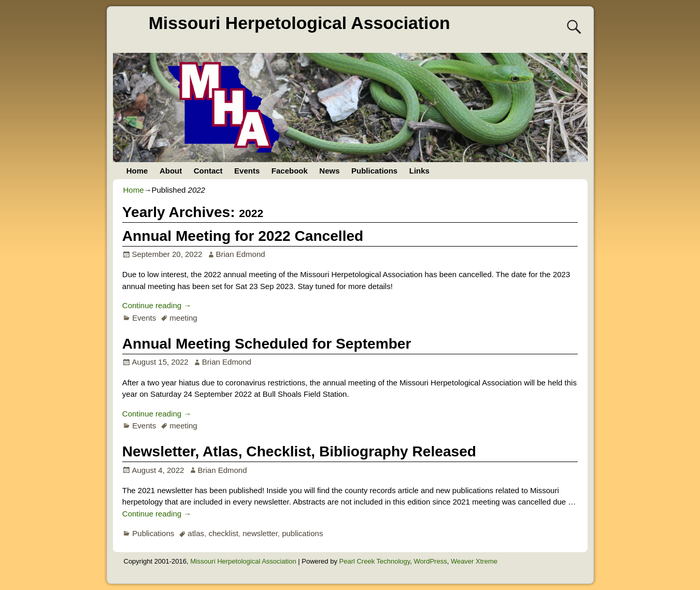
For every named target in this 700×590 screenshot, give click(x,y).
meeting (183, 318)
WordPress (431, 561)
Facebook (290, 171)
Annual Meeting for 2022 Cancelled (243, 236)
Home (137, 171)
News (329, 171)
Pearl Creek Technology (375, 561)
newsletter (260, 533)
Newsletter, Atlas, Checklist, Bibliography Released (299, 451)
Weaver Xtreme (474, 561)
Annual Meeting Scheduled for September (267, 344)
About (171, 171)
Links (419, 171)
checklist (223, 533)
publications (302, 533)
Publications (374, 171)
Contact (208, 171)
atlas (196, 533)
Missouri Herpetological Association (299, 23)
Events (247, 171)
